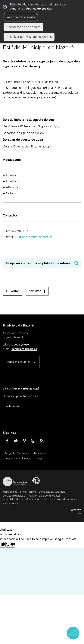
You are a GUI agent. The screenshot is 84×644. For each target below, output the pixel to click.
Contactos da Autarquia (52, 492)
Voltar (15, 291)
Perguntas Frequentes (17, 453)
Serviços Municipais (14, 496)
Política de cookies (39, 9)
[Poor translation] (10, 545)
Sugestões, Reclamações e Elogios (25, 458)
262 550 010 (21, 344)
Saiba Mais (12, 406)
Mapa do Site (10, 492)
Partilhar (35, 291)
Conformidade (30, 499)
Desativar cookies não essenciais (29, 37)
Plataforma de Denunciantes (44, 496)
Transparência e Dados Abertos (59, 499)
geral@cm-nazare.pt (24, 349)
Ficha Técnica (28, 492)
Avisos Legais (11, 503)
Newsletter (41, 453)
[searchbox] (42, 263)
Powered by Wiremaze (75, 512)
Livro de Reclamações (15, 481)
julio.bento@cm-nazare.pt (34, 237)
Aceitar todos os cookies (23, 27)
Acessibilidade (36, 481)
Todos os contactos (19, 362)
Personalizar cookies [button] (21, 17)
